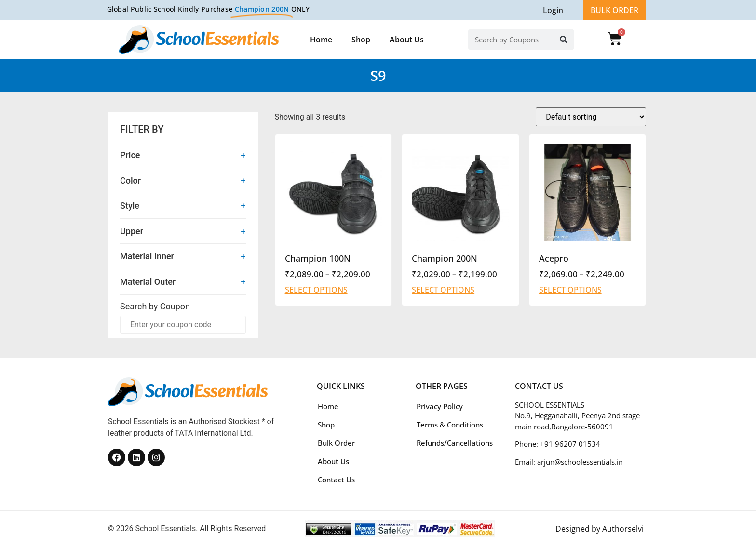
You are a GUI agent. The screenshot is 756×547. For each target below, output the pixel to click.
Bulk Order (336, 443)
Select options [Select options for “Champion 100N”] (316, 290)
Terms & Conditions (450, 425)
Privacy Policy (440, 406)
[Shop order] (591, 117)
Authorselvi (623, 529)
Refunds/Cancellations (455, 443)
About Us (407, 40)
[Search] (564, 40)
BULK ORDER (614, 10)
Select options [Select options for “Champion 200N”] (443, 290)
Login (553, 10)
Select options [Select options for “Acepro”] (570, 290)
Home (321, 40)
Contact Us (336, 480)
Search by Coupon (155, 307)
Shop (361, 40)
